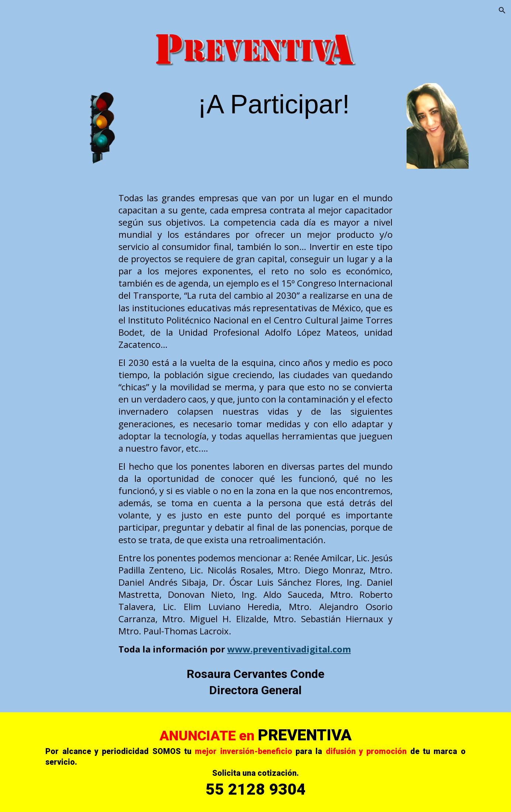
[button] (502, 10)
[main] (274, 104)
